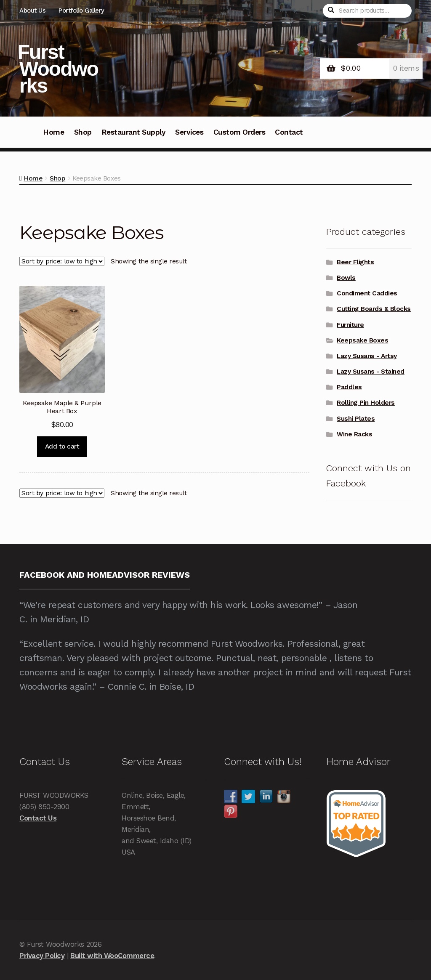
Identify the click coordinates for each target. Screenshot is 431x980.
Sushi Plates (356, 419)
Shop (83, 132)
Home (53, 132)
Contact (289, 132)
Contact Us (38, 818)
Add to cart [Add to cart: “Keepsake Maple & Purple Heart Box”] (62, 446)
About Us (32, 11)
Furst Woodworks (58, 69)
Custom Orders (239, 132)
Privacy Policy (42, 956)
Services (189, 132)
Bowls (346, 278)
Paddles (349, 387)
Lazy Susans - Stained (371, 372)
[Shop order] (62, 261)
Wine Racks (354, 434)
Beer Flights (355, 262)
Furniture (350, 325)
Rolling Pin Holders (366, 403)
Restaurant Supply (134, 132)
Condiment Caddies (367, 293)
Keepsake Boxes (362, 340)
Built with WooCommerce (112, 956)
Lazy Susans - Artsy (367, 356)
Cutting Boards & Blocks (374, 309)
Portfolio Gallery (81, 11)
